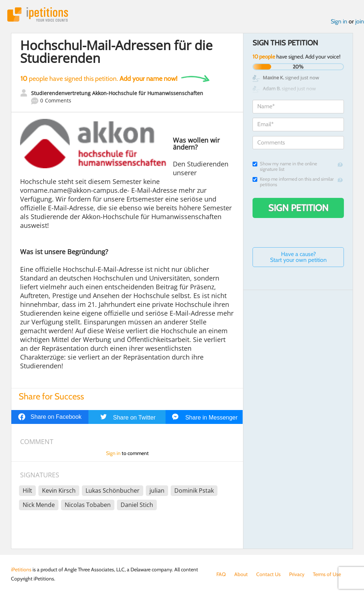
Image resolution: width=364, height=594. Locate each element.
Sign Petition (298, 208)
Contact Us (268, 574)
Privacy (297, 574)
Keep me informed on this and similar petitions (293, 182)
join (360, 21)
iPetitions (38, 14)
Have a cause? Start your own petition (298, 257)
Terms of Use (327, 574)
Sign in (339, 21)
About (241, 574)
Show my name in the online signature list (285, 166)
